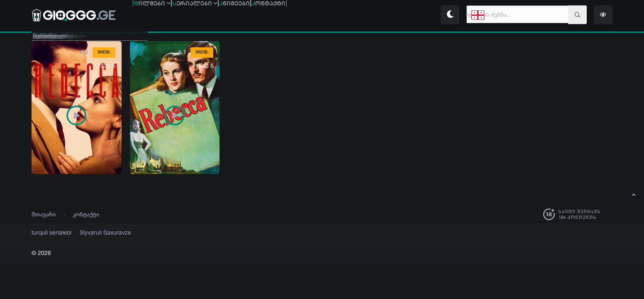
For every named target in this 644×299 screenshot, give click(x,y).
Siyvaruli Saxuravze (95, 232)
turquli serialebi (49, 232)
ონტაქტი (351, 16)
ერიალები (230, 16)
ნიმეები (293, 16)
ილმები (164, 16)
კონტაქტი (86, 214)
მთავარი (44, 214)
